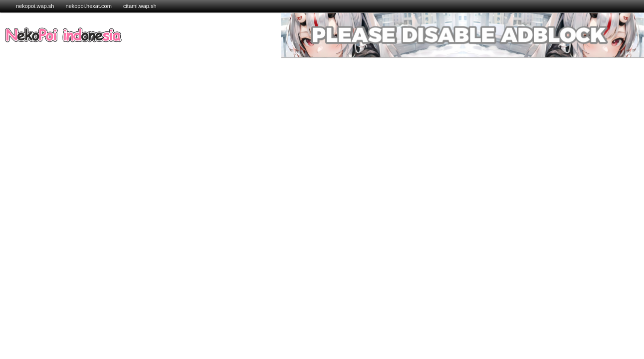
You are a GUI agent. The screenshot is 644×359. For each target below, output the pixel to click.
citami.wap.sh (140, 6)
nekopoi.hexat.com (90, 6)
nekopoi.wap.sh (35, 6)
